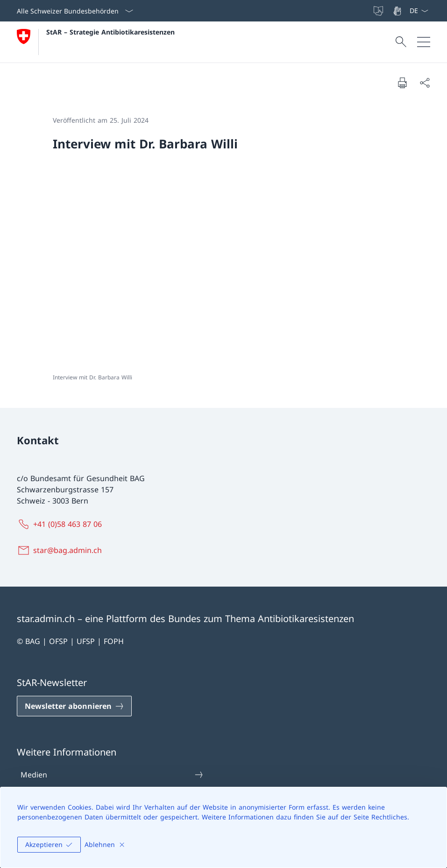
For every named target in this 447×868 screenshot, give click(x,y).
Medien (112, 775)
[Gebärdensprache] (398, 11)
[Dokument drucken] (402, 83)
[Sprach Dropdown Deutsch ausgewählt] (419, 11)
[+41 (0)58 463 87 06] (61, 524)
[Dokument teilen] (425, 83)
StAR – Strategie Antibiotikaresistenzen (110, 32)
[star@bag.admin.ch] (61, 550)
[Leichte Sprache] (379, 11)
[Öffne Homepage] (96, 42)
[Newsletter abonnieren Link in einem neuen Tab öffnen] (74, 706)
